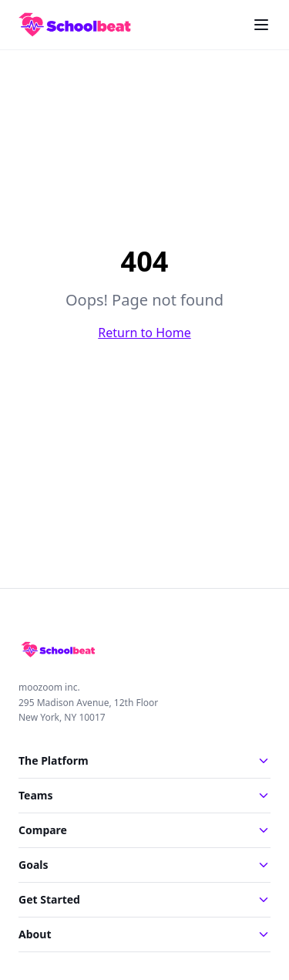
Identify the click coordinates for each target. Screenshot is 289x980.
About (144, 934)
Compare (144, 830)
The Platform (144, 760)
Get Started (144, 899)
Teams (144, 795)
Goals (144, 865)
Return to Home (144, 333)
